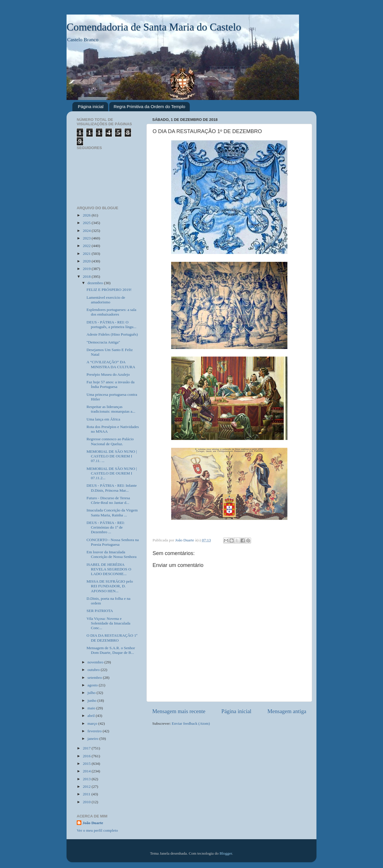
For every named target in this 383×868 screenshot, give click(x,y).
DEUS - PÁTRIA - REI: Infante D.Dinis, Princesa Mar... (112, 488)
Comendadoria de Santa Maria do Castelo (154, 27)
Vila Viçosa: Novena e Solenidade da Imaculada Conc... (109, 623)
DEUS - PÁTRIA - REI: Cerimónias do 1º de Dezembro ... (106, 527)
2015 (87, 764)
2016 (87, 756)
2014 (87, 771)
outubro (94, 670)
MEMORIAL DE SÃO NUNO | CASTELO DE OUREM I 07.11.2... (112, 473)
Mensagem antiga (287, 711)
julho (92, 693)
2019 (87, 269)
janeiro (93, 739)
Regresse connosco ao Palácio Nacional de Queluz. (110, 441)
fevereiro (95, 731)
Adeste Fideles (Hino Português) (112, 334)
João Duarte (93, 823)
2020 (87, 261)
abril (92, 716)
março (93, 723)
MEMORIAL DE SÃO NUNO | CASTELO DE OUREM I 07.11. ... (112, 456)
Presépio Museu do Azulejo (108, 374)
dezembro (96, 283)
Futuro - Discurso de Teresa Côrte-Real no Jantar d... (108, 500)
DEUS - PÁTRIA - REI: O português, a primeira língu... (111, 324)
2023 (87, 238)
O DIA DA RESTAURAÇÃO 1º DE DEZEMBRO (112, 638)
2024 (87, 231)
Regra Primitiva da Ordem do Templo (150, 107)
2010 (87, 802)
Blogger (226, 853)
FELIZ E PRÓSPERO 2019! (109, 290)
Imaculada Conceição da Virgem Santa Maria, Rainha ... (112, 512)
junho (92, 700)
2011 (87, 794)
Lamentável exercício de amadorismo (106, 300)
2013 (87, 779)
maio (92, 708)
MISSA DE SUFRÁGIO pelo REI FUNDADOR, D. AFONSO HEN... (110, 586)
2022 (87, 246)
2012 (87, 786)
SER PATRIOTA (100, 611)
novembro (96, 662)
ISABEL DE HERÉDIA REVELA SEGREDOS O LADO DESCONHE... (109, 569)
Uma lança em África (103, 419)
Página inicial (91, 107)
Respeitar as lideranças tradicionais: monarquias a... (111, 409)
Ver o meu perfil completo (97, 830)
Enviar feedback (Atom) (191, 723)
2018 (87, 276)
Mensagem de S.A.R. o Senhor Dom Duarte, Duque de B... (111, 650)
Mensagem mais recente (179, 711)
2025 (87, 223)
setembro (95, 678)
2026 (87, 215)
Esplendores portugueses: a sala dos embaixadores (111, 312)
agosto (93, 685)
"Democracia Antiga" (103, 342)
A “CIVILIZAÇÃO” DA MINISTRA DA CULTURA (111, 364)
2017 (87, 748)
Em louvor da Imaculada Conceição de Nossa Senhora (112, 554)
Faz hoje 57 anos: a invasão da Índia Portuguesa (111, 384)
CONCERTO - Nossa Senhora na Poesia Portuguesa (113, 542)
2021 (87, 254)
